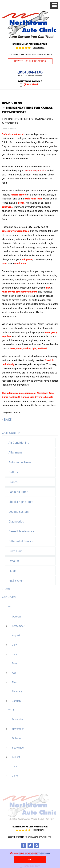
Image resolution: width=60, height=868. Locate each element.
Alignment (15, 452)
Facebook (23, 846)
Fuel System (16, 581)
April (15, 673)
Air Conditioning (19, 443)
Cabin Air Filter (18, 492)
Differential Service (21, 541)
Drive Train (15, 551)
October (17, 617)
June (15, 654)
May (14, 663)
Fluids (12, 571)
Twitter (30, 846)
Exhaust (14, 561)
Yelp (37, 846)
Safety (17, 412)
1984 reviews (39, 47)
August (16, 635)
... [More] (6, 589)
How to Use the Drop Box (30, 61)
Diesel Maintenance (21, 531)
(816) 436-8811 (32, 84)
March (16, 682)
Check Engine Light (21, 502)
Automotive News (20, 462)
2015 (11, 607)
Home (6, 103)
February (17, 691)
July (14, 645)
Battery (13, 472)
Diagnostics (16, 521)
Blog (18, 103)
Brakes (13, 482)
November (18, 729)
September (18, 626)
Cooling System (19, 512)
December (18, 719)
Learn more (45, 853)
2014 (11, 710)
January (17, 701)
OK (30, 859)
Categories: (11, 433)
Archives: (9, 597)
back (8, 419)
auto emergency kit (36, 170)
